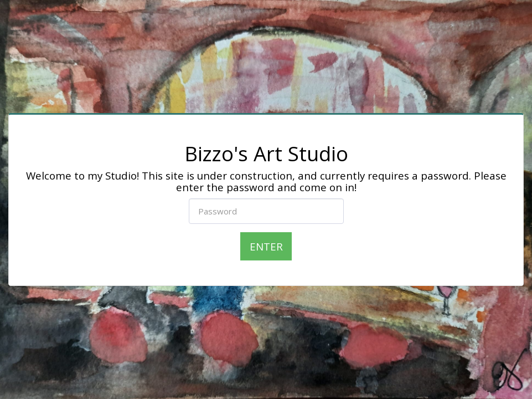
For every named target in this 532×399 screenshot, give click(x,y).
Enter (266, 246)
